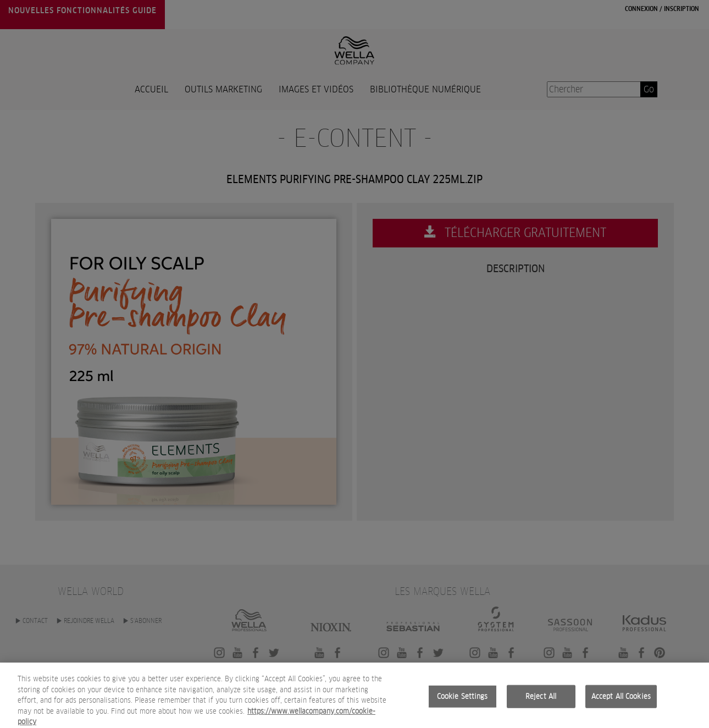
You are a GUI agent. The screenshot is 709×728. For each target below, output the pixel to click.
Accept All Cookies (621, 705)
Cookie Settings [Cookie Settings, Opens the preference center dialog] (462, 705)
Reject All (541, 705)
